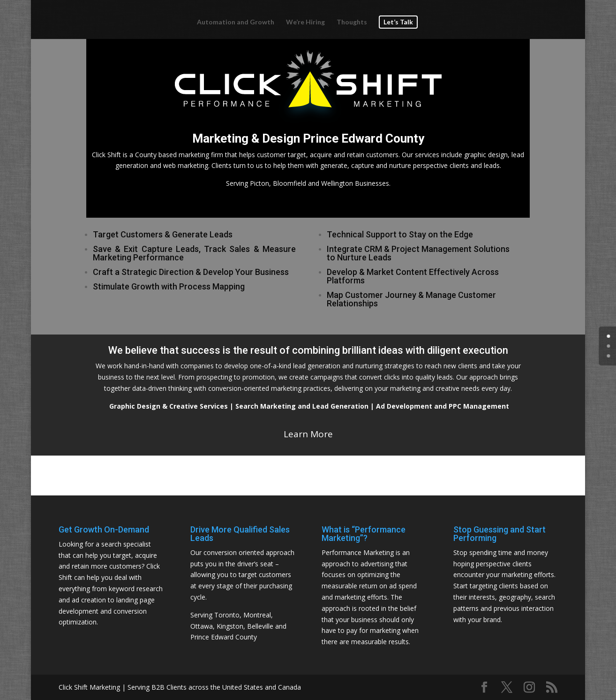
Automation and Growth (236, 22)
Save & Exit (117, 249)
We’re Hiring (305, 22)
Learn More (308, 434)
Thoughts (352, 22)
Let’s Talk (398, 22)
